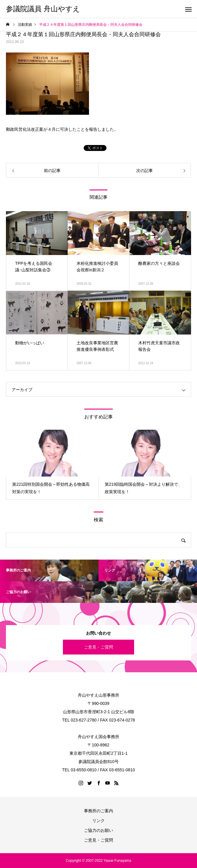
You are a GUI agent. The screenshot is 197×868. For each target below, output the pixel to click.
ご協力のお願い (99, 830)
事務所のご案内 (99, 811)
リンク (99, 821)
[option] (52, 465)
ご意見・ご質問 (99, 647)
